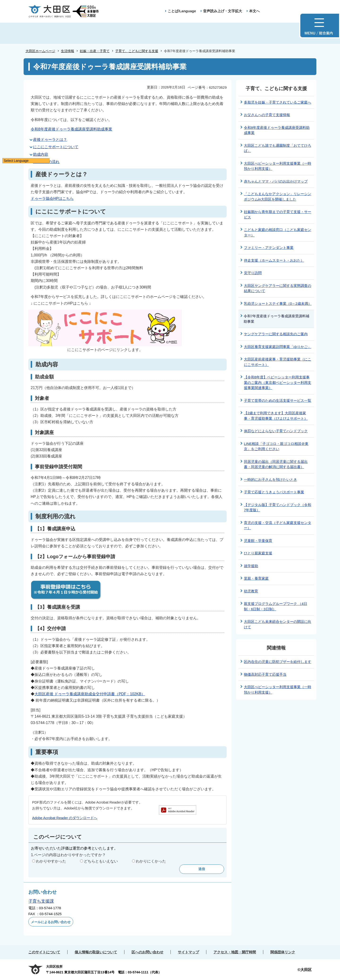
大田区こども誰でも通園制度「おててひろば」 (278, 148)
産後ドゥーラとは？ (50, 140)
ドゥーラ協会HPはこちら (52, 199)
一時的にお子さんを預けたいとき (270, 480)
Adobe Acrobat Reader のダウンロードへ (65, 818)
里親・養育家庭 (256, 578)
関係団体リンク (283, 952)
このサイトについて (44, 952)
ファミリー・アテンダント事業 (269, 248)
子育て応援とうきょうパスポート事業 (274, 492)
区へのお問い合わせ (147, 952)
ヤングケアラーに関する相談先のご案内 (276, 334)
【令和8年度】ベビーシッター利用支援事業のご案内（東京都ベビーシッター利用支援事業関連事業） (278, 382)
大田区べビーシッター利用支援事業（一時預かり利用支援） (278, 166)
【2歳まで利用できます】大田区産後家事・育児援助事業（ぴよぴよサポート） (276, 416)
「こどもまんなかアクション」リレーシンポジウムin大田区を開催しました (278, 197)
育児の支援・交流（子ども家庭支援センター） (278, 525)
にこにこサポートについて (56, 147)
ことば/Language (182, 11)
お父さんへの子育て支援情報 (267, 115)
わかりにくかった (151, 861)
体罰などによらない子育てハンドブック (276, 431)
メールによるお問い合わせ (51, 922)
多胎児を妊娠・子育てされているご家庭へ (278, 102)
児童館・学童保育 (258, 541)
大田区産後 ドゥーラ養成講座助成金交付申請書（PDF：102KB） (90, 694)
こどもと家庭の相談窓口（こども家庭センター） (278, 232)
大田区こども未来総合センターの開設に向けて (278, 624)
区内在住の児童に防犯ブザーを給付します (278, 662)
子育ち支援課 (41, 901)
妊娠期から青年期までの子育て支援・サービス (278, 214)
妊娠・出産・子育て (95, 51)
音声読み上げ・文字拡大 (223, 11)
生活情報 (68, 51)
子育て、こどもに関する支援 (137, 51)
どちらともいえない (101, 861)
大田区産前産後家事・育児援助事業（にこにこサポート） (278, 362)
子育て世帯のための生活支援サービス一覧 (278, 400)
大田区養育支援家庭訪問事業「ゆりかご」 (278, 347)
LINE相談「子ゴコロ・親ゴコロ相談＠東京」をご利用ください (276, 446)
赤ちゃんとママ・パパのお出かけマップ (276, 181)
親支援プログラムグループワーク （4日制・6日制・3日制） (276, 606)
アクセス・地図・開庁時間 (235, 952)
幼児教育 (251, 591)
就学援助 (251, 566)
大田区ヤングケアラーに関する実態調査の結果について (278, 288)
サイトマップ (188, 952)
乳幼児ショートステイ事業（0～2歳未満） (278, 304)
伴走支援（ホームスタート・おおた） (274, 260)
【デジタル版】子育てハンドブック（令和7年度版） (278, 507)
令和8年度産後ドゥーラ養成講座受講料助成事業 (71, 129)
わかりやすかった (51, 861)
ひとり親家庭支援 (258, 553)
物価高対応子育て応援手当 (265, 674)
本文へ (254, 11)
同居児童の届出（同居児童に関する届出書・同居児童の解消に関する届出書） (276, 464)
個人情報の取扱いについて (96, 952)
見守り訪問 (253, 273)
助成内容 (41, 154)
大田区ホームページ (40, 51)
